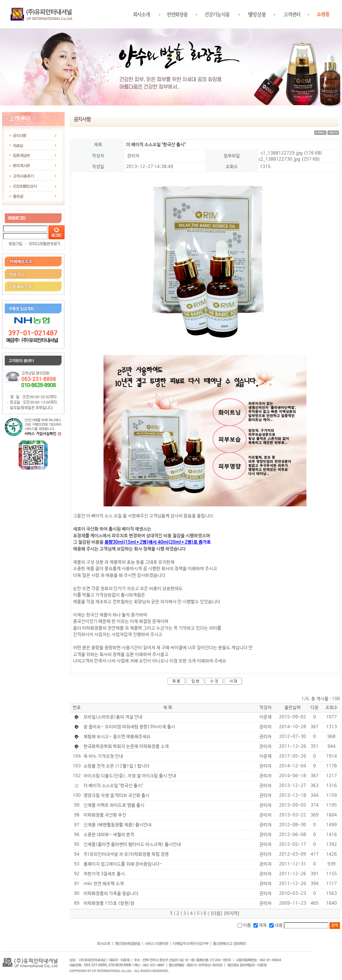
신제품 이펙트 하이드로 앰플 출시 (114, 805)
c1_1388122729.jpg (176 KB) (292, 153)
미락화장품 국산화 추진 (105, 815)
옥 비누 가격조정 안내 (103, 756)
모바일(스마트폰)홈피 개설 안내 (113, 717)
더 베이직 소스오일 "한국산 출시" (113, 786)
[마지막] (232, 914)
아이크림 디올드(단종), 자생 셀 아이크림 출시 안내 (130, 776)
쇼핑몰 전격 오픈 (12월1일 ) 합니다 (117, 766)
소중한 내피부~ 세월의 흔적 (109, 835)
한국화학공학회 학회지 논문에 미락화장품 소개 (126, 747)
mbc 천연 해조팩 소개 (104, 884)
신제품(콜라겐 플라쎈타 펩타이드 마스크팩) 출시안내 (132, 845)
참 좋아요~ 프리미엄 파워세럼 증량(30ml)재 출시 (129, 727)
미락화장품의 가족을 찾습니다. (112, 894)
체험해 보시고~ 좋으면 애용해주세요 (117, 737)
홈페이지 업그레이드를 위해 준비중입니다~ (123, 864)
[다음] (216, 914)
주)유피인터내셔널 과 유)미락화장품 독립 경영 (126, 854)
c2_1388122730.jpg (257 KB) (289, 159)
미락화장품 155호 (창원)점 (109, 903)
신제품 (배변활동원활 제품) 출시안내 (118, 825)
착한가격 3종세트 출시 (104, 874)
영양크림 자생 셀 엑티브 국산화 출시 (117, 796)
